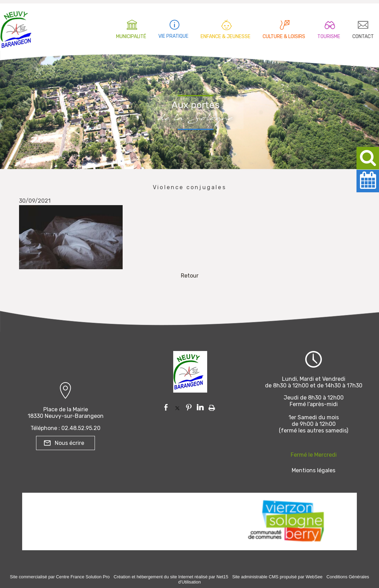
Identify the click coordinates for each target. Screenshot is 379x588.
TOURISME (329, 37)
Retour (190, 276)
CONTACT (363, 37)
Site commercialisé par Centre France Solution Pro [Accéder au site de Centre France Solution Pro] (60, 577)
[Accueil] (16, 28)
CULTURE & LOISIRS (284, 37)
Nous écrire (69, 443)
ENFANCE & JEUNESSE (226, 37)
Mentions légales (314, 470)
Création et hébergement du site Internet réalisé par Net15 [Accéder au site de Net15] (171, 577)
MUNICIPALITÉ (131, 37)
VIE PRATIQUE (173, 36)
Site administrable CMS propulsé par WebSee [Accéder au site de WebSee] (277, 577)
